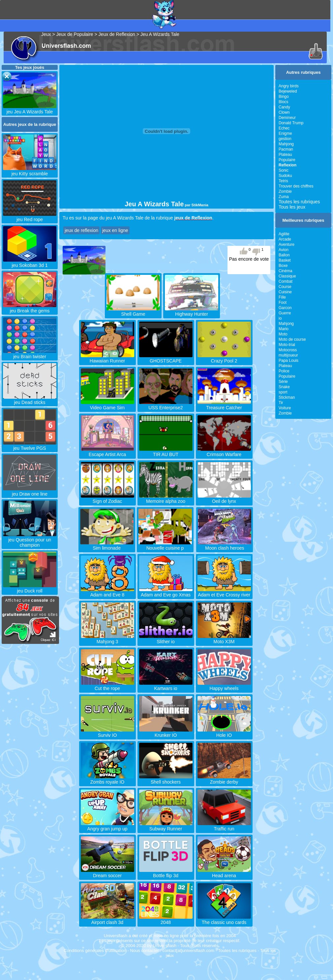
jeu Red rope (30, 217)
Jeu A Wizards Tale (160, 34)
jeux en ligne (115, 230)
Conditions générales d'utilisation (95, 951)
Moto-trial (287, 345)
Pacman (286, 149)
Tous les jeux (292, 207)
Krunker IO (166, 733)
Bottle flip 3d (166, 873)
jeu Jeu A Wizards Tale (30, 109)
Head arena (224, 873)
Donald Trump (291, 123)
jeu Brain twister (30, 354)
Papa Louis (288, 360)
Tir (281, 403)
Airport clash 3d (107, 920)
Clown (284, 112)
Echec (284, 128)
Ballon (284, 255)
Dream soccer (107, 873)
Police (284, 371)
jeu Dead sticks (30, 400)
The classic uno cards (224, 920)
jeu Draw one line (30, 491)
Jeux (46, 34)
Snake (284, 387)
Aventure (287, 245)
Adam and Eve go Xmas (166, 592)
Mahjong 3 (107, 639)
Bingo (284, 97)
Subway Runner (166, 826)
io (280, 318)
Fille (282, 297)
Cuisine (285, 292)
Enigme (285, 133)
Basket (285, 260)
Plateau (285, 155)
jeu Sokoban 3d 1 (30, 263)
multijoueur (288, 355)
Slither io (166, 639)
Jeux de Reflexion (117, 34)
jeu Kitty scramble (30, 171)
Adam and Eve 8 (107, 592)
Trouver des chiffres (296, 186)
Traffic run (224, 826)
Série (283, 382)
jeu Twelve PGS (30, 446)
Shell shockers (166, 779)
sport (283, 392)
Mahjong (286, 144)
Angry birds (289, 86)
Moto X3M (224, 639)
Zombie (285, 191)
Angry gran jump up (107, 826)
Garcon (285, 308)
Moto (283, 334)
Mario (284, 329)
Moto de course (292, 339)
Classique (287, 276)
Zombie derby (224, 779)
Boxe (283, 266)
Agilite (284, 234)
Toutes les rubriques (299, 202)
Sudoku (285, 176)
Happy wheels (224, 686)
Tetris (283, 181)
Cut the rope (107, 686)
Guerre (285, 313)
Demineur (287, 118)
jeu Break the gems (30, 308)
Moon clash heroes (225, 545)
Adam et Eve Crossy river (224, 592)
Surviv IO (107, 733)
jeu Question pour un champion (30, 540)
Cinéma (285, 271)
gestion (285, 139)
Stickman (287, 397)
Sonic (284, 170)
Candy (284, 107)
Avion (284, 250)
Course (285, 287)
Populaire (287, 160)
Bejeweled (288, 91)
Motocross (288, 350)
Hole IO (224, 733)
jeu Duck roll (30, 588)
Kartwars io (166, 686)
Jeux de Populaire (75, 34)
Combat (286, 281)
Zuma (284, 197)
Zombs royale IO (107, 779)
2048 (166, 920)
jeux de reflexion (81, 230)
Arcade (285, 239)
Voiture (285, 408)
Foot (283, 303)
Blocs (283, 102)
